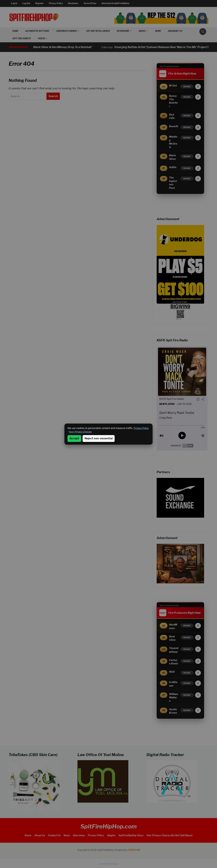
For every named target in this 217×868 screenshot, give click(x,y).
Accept (74, 438)
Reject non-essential (99, 438)
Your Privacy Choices (80, 432)
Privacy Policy (141, 428)
